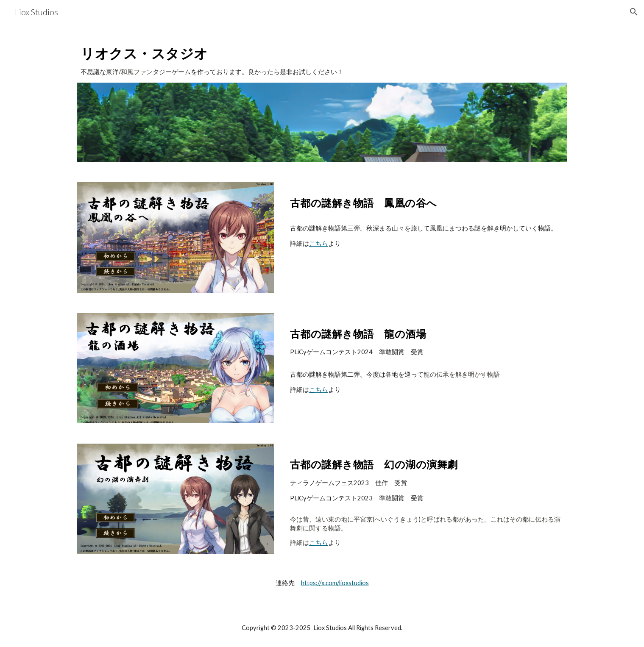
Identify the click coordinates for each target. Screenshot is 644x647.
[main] (322, 58)
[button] (634, 12)
